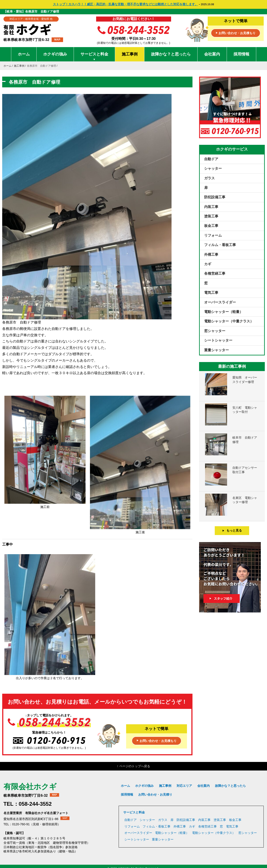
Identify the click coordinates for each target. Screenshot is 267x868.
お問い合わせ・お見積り (155, 794)
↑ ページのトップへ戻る (133, 766)
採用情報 (241, 54)
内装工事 (211, 207)
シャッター (213, 168)
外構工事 (211, 255)
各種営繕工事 (215, 273)
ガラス (209, 178)
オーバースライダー (220, 302)
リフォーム (213, 235)
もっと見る (232, 530)
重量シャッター (217, 350)
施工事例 (130, 54)
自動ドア (211, 159)
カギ (208, 264)
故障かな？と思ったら (171, 54)
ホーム (24, 54)
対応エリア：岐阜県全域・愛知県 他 (31, 19)
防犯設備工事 (215, 197)
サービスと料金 (94, 57)
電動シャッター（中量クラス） (229, 321)
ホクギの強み (55, 54)
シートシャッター (218, 340)
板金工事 (211, 226)
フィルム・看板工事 (220, 245)
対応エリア (184, 786)
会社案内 (212, 54)
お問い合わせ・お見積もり (236, 33)
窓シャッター (215, 331)
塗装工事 (211, 216)
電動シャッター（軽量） (224, 312)
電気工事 (211, 293)
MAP (57, 40)
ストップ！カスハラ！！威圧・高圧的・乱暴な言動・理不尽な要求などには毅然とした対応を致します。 (125, 4)
